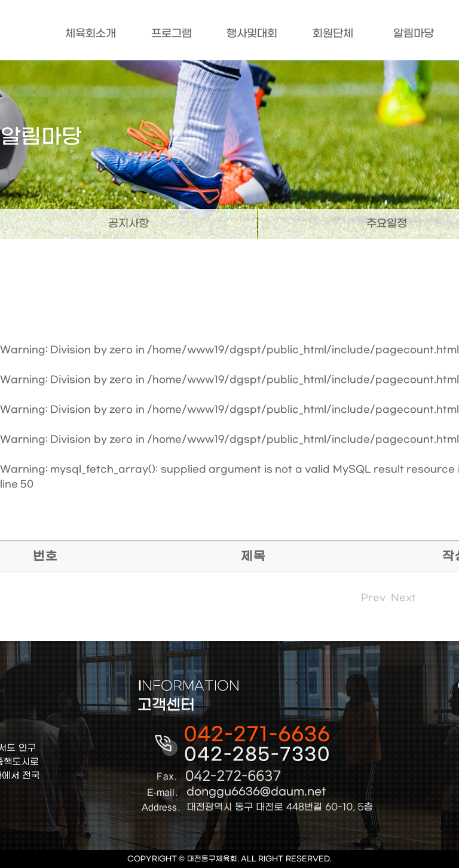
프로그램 (172, 34)
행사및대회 (252, 34)
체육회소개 (91, 34)
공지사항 (128, 224)
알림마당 (414, 34)
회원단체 (333, 34)
